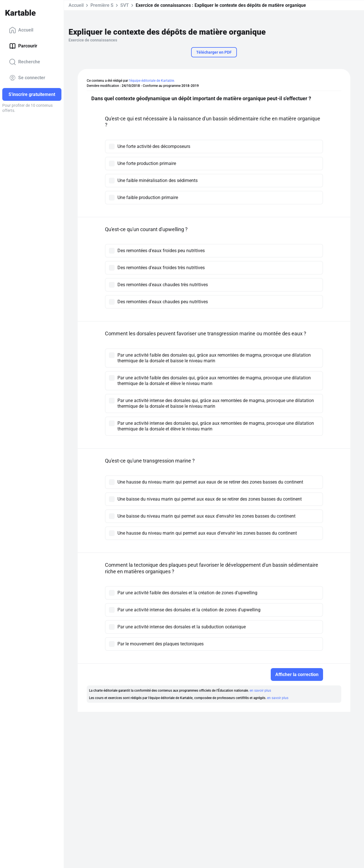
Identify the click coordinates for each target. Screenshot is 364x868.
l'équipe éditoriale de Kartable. (152, 81)
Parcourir (23, 46)
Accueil (21, 30)
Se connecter (27, 78)
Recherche (25, 62)
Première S (102, 5)
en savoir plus (260, 691)
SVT (125, 5)
